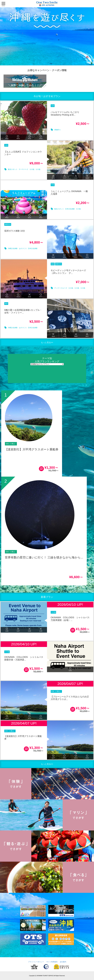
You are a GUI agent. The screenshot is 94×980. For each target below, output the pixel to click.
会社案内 (63, 962)
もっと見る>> (47, 342)
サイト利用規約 (52, 962)
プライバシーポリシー (36, 962)
